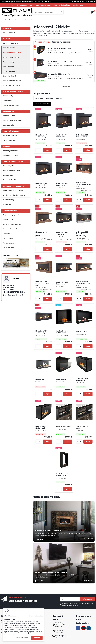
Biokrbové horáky (9, 67)
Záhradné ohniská (10, 180)
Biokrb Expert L (61, 379)
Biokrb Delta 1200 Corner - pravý (62, 283)
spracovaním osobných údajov (80, 603)
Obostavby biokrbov (10, 71)
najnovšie (59, 98)
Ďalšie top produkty (64, 86)
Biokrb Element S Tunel (64, 427)
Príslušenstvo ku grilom (11, 171)
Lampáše (6, 234)
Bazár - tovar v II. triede (11, 85)
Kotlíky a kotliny (9, 175)
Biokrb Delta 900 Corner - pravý (62, 184)
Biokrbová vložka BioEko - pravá (82, 380)
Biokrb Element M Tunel (82, 427)
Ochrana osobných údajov (62, 5)
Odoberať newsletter (23, 601)
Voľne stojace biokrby (11, 57)
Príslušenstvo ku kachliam (12, 120)
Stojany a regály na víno (12, 215)
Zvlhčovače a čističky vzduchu (14, 195)
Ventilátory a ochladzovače (13, 190)
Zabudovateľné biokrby (12, 53)
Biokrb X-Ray (40, 379)
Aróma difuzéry (9, 200)
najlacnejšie (39, 98)
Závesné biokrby (9, 48)
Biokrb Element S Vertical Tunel (62, 475)
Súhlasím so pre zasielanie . (77, 604)
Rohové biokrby (8, 62)
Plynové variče (8, 238)
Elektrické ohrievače (10, 136)
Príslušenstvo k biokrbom (12, 81)
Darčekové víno (8, 248)
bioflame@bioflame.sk (26, 2)
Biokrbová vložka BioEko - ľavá (41, 427)
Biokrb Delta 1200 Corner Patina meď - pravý (84, 283)
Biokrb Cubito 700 (82, 332)
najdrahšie (49, 98)
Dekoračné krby (8, 125)
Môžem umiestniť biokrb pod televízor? (52, 572)
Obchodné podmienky (43, 5)
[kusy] (38, 150)
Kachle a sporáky (9, 116)
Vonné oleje (7, 204)
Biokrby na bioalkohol (15, 20)
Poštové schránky (9, 243)
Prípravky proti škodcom (12, 155)
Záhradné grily (8, 166)
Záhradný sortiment (10, 151)
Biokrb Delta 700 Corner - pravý (82, 136)
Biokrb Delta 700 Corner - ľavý (41, 184)
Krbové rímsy (8, 101)
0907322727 (41, 2)
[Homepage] (12, 5)
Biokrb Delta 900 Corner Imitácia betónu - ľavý (82, 234)
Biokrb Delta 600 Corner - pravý (41, 136)
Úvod (4, 20)
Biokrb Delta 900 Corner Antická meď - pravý (84, 184)
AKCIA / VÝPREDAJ (9, 33)
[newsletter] (87, 599)
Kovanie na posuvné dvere (12, 224)
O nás (17, 5)
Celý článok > (89, 539)
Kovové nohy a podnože (12, 229)
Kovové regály (8, 220)
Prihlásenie (78, 1)
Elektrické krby (8, 96)
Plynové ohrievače (9, 140)
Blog (81, 5)
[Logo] (17, 12)
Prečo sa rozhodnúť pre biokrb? (48, 531)
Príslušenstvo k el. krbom (12, 105)
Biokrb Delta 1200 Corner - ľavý (42, 332)
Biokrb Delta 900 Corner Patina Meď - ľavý (43, 283)
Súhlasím (37, 638)
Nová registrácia (89, 1)
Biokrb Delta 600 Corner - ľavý (62, 136)
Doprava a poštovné (27, 5)
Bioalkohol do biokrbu (11, 76)
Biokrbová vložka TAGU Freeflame (62, 332)
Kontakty (75, 5)
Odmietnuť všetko (22, 638)
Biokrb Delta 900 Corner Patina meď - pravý (43, 234)
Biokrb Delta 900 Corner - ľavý (62, 234)
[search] (61, 13)
